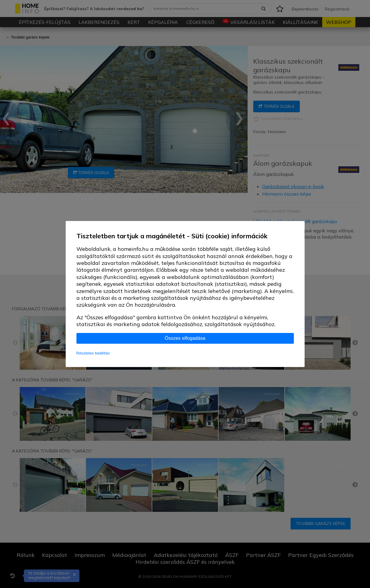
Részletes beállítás (93, 353)
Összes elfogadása (185, 338)
